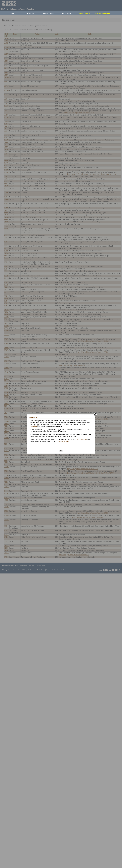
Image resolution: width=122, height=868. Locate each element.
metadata (34, 426)
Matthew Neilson (63, 441)
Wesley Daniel (82, 440)
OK (61, 451)
